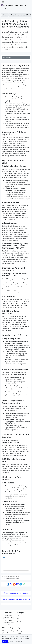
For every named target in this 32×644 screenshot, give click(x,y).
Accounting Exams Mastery (14, 5)
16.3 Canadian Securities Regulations (16, 593)
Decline (11, 641)
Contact (20, 621)
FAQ (19, 619)
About (19, 616)
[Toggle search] (2, 8)
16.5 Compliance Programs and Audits (16, 599)
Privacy (20, 631)
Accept (5, 641)
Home (5, 15)
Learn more (19, 641)
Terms (19, 634)
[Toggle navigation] (6, 8)
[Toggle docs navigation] (3, 2)
